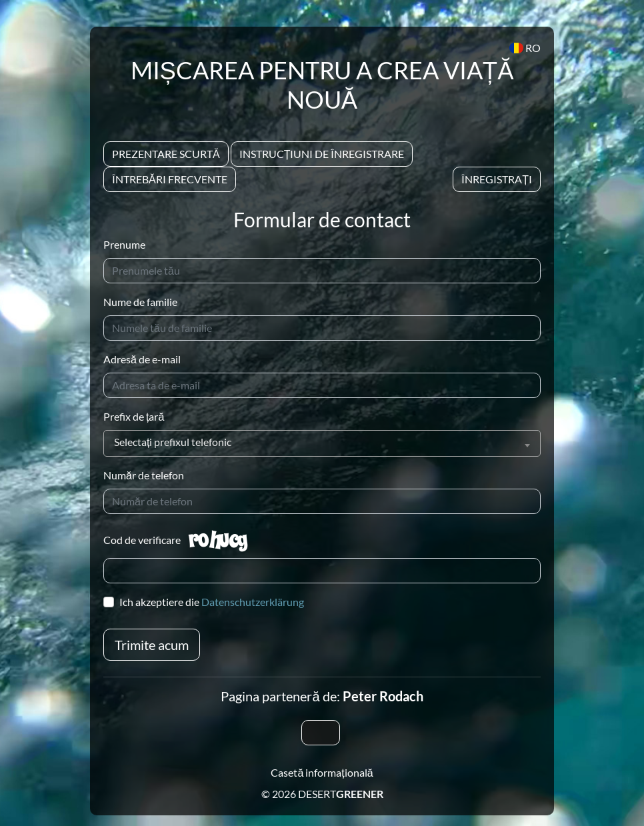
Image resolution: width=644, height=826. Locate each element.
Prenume (124, 244)
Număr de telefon (144, 475)
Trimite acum (152, 645)
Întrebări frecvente (170, 179)
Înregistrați (497, 179)
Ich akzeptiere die (212, 602)
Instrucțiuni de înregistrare (322, 154)
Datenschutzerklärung (253, 602)
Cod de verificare (142, 540)
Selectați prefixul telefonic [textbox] (173, 442)
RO (525, 48)
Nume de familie (140, 302)
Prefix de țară (134, 416)
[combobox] (322, 443)
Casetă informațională (322, 772)
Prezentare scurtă (166, 154)
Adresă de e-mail (142, 359)
